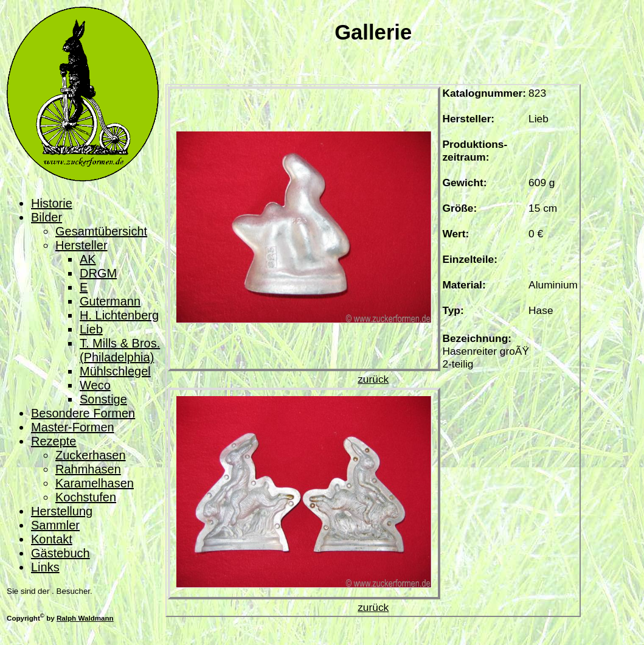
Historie (52, 203)
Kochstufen (86, 497)
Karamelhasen (95, 483)
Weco (95, 385)
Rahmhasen (88, 469)
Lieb (91, 329)
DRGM (98, 273)
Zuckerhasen (91, 455)
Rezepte (54, 441)
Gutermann (110, 301)
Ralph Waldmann (85, 618)
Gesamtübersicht (101, 231)
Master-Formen (73, 427)
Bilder (47, 217)
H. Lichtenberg (119, 315)
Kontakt (52, 539)
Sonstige (103, 399)
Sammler (55, 525)
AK (88, 259)
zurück (373, 379)
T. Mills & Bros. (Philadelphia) (120, 350)
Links (45, 567)
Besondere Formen (83, 413)
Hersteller (81, 245)
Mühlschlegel (115, 371)
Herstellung (62, 511)
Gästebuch (61, 553)
